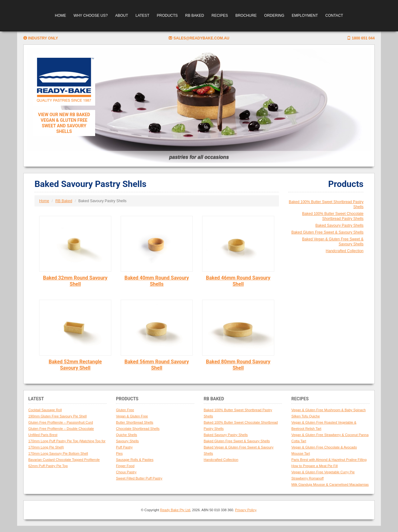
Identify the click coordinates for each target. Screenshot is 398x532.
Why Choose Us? (91, 16)
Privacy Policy (246, 510)
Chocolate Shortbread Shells (138, 429)
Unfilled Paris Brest (43, 435)
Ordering (274, 16)
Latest (142, 16)
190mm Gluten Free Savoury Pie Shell (58, 416)
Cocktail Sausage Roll (45, 410)
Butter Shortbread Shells (135, 422)
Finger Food (125, 466)
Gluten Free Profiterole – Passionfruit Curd (61, 422)
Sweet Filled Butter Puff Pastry (139, 478)
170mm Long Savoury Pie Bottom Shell (58, 453)
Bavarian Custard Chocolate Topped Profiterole (64, 460)
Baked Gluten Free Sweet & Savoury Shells (327, 232)
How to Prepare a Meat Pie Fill (315, 466)
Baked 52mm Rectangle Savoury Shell (75, 365)
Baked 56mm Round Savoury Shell (157, 365)
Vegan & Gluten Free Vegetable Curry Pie (323, 472)
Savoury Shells (127, 441)
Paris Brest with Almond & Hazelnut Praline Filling (329, 460)
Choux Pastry (126, 472)
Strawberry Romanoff (308, 478)
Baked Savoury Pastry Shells (339, 225)
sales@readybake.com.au (199, 38)
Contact (334, 16)
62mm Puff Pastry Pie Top (48, 466)
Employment (305, 16)
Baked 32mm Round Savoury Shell (75, 281)
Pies (119, 453)
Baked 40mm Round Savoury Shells (157, 281)
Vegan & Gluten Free (132, 416)
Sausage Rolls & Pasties (135, 460)
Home (61, 16)
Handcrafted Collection (345, 251)
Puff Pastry (124, 447)
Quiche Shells (127, 435)
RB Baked (195, 16)
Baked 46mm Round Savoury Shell (238, 281)
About (121, 16)
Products (167, 16)
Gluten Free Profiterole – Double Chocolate (61, 429)
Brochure (246, 16)
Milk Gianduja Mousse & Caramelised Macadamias (330, 484)
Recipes (220, 16)
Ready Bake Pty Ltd (175, 510)
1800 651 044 (361, 38)
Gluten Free (125, 410)
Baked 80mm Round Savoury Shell (238, 365)
